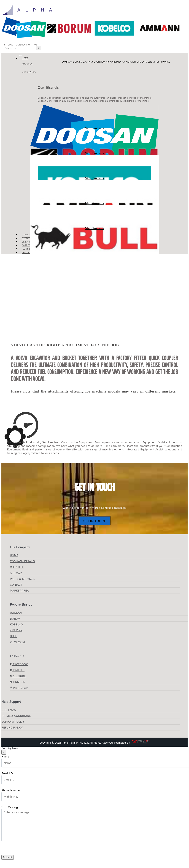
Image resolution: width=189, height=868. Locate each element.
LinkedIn (18, 682)
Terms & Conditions (16, 716)
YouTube (18, 676)
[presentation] (28, 848)
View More (18, 642)
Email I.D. (8, 773)
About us (27, 64)
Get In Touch (95, 521)
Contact (27, 252)
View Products (94, 117)
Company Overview (94, 62)
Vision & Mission (116, 62)
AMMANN (16, 630)
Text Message (10, 807)
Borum (15, 619)
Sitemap (9, 45)
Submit (8, 857)
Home (25, 58)
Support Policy (13, 722)
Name (5, 756)
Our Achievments (137, 62)
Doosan (16, 613)
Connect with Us (27, 45)
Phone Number (11, 790)
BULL (13, 636)
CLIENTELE (17, 567)
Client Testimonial (159, 62)
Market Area (19, 590)
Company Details (72, 62)
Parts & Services (23, 579)
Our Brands (29, 72)
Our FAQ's (9, 710)
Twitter (17, 670)
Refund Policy (12, 727)
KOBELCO (16, 624)
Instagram (19, 688)
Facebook (19, 664)
